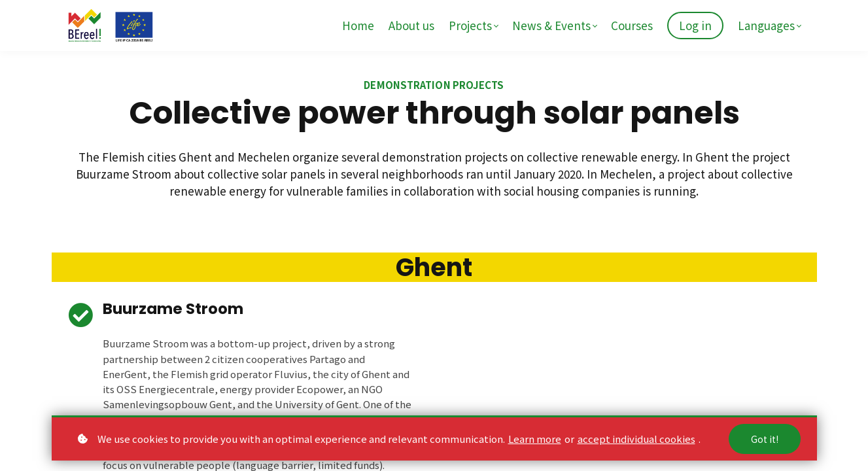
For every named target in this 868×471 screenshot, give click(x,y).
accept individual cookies (636, 439)
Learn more (535, 439)
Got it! (765, 439)
